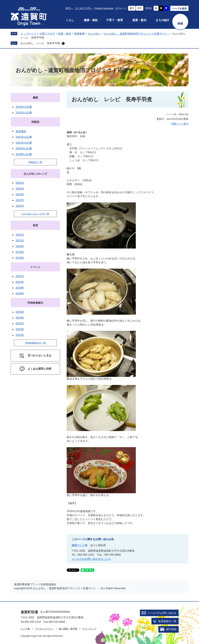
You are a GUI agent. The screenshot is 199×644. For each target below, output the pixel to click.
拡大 (132, 8)
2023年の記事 (24, 107)
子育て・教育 (115, 20)
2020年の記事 (24, 149)
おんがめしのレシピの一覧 (35, 214)
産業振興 (80, 34)
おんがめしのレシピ (35, 174)
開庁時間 (171, 629)
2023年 (20, 194)
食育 (35, 225)
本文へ (69, 8)
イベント (35, 267)
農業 (35, 98)
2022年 (20, 200)
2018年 (20, 258)
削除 (63, 43)
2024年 (20, 189)
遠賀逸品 (21, 131)
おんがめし (94, 34)
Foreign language (104, 8)
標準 (140, 8)
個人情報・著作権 (68, 629)
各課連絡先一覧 (167, 621)
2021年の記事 (24, 113)
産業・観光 (139, 20)
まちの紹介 (163, 20)
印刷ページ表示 (180, 124)
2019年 (20, 252)
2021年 (20, 206)
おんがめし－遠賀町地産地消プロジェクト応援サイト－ (137, 34)
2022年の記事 (24, 137)
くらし (70, 20)
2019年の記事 (24, 154)
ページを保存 (179, 8)
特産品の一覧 (35, 162)
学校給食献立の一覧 (35, 343)
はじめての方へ (84, 8)
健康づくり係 (80, 545)
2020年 (20, 246)
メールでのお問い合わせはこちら (91, 559)
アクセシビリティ (44, 629)
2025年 (20, 183)
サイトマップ (89, 629)
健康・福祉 (91, 20)
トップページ (28, 34)
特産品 (35, 122)
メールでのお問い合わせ (162, 613)
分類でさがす (47, 34)
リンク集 (25, 629)
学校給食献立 (35, 303)
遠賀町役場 (29, 612)
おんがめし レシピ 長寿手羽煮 (40, 43)
